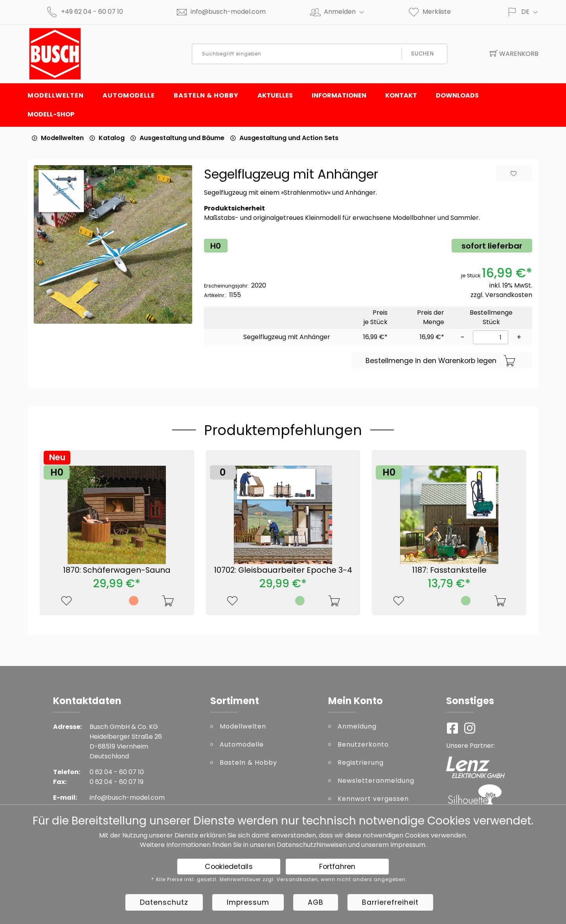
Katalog (112, 138)
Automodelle (129, 95)
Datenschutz (164, 902)
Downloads (457, 95)
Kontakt (401, 95)
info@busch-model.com (228, 12)
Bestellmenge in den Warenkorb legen (441, 361)
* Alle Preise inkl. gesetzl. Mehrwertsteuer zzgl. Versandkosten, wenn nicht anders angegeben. (279, 880)
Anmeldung (357, 726)
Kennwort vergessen (373, 799)
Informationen (339, 95)
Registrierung (361, 763)
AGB (316, 902)
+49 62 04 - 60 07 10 (92, 12)
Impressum (408, 845)
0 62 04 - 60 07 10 (117, 772)
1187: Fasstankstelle (449, 570)
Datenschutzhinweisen (312, 845)
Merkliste (429, 12)
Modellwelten (56, 95)
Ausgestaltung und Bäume (182, 138)
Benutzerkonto (363, 744)
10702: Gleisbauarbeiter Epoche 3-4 (283, 570)
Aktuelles (275, 95)
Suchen (422, 54)
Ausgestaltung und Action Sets (289, 138)
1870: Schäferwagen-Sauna (117, 570)
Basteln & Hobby (206, 95)
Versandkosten (509, 295)
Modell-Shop (51, 114)
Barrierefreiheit (390, 902)
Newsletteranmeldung (376, 781)
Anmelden (347, 12)
